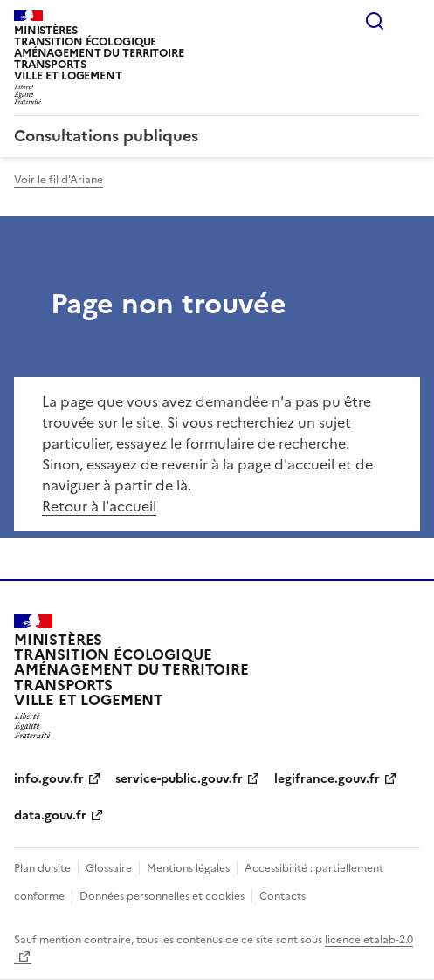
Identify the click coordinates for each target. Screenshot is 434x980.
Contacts (282, 896)
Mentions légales (188, 868)
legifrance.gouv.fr (327, 779)
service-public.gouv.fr (179, 779)
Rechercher (375, 21)
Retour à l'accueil (99, 506)
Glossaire (109, 868)
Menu (410, 21)
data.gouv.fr (50, 816)
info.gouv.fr (49, 779)
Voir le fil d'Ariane (59, 180)
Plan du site (42, 868)
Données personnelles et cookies (162, 896)
